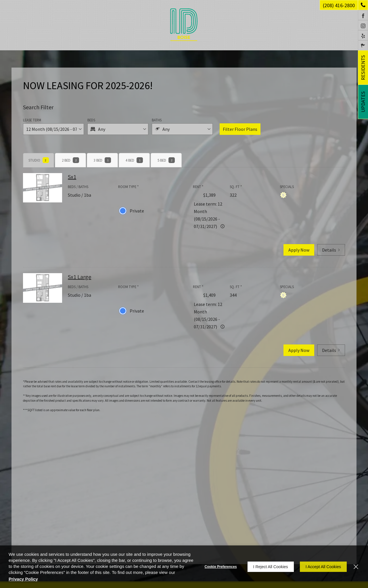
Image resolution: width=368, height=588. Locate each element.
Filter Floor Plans (240, 129)
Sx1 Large (79, 277)
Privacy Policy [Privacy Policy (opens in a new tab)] (23, 579)
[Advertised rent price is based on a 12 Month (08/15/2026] (223, 226)
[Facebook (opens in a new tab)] (363, 15)
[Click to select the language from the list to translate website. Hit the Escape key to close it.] (363, 45)
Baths (157, 120)
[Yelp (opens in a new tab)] (363, 35)
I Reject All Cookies (271, 567)
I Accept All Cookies (323, 567)
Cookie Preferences (221, 567)
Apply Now (299, 250)
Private (137, 211)
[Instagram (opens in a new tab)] (363, 25)
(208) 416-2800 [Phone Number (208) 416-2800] (339, 5)
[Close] (356, 567)
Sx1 (72, 177)
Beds (91, 120)
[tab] (39, 160)
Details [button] (331, 250)
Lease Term (32, 120)
